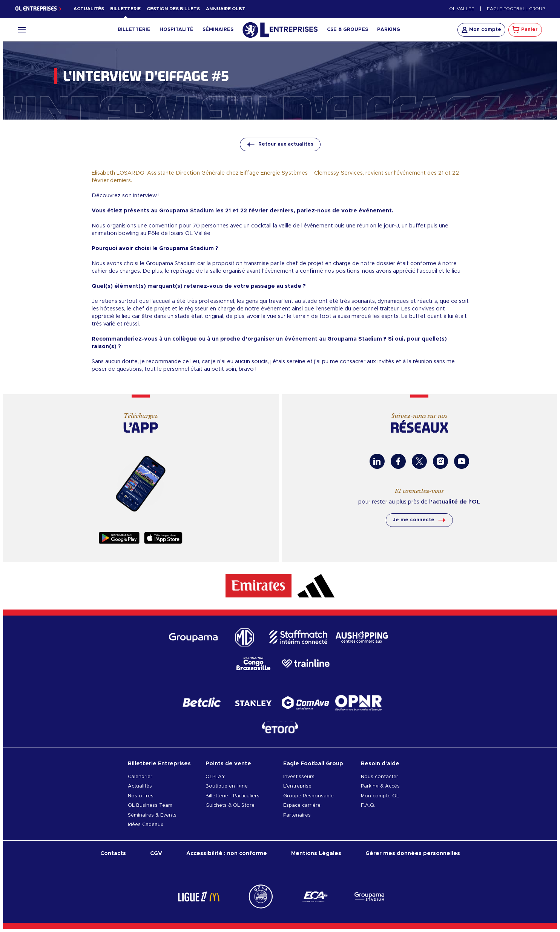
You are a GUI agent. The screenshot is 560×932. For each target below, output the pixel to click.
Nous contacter (380, 777)
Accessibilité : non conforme (227, 853)
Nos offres (141, 796)
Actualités (89, 9)
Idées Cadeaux (146, 825)
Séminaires (218, 30)
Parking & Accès (380, 786)
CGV (156, 853)
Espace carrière (302, 805)
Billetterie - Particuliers (232, 796)
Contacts (113, 853)
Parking (389, 30)
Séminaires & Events (152, 815)
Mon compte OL (380, 796)
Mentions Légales (316, 853)
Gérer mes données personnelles (413, 853)
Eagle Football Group (516, 9)
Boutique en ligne (227, 786)
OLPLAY (215, 777)
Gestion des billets (173, 9)
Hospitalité (176, 30)
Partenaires (297, 815)
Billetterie (125, 9)
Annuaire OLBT (226, 9)
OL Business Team (150, 805)
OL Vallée (462, 9)
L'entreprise (297, 786)
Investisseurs (299, 777)
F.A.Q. (368, 805)
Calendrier (140, 777)
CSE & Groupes (348, 30)
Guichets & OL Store (230, 805)
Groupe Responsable (308, 796)
